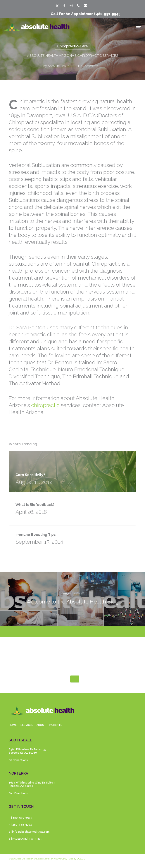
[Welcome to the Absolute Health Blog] (72, 599)
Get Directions (18, 760)
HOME (13, 725)
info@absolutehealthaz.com (31, 832)
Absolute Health (59, 66)
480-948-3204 (22, 825)
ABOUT (41, 725)
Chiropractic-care (72, 46)
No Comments (88, 66)
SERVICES (27, 725)
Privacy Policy (59, 859)
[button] (139, 26)
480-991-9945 (108, 14)
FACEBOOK (20, 839)
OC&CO (81, 859)
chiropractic (45, 405)
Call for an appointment (73, 14)
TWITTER (35, 839)
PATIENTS (56, 725)
